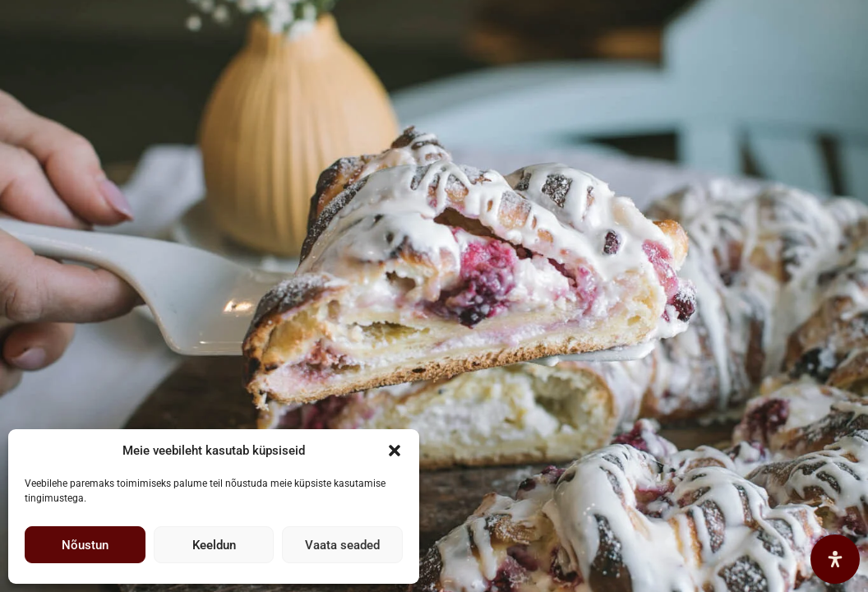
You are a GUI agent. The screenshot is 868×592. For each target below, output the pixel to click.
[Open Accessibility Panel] (835, 559)
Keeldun (214, 545)
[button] (395, 451)
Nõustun (85, 545)
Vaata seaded (342, 545)
